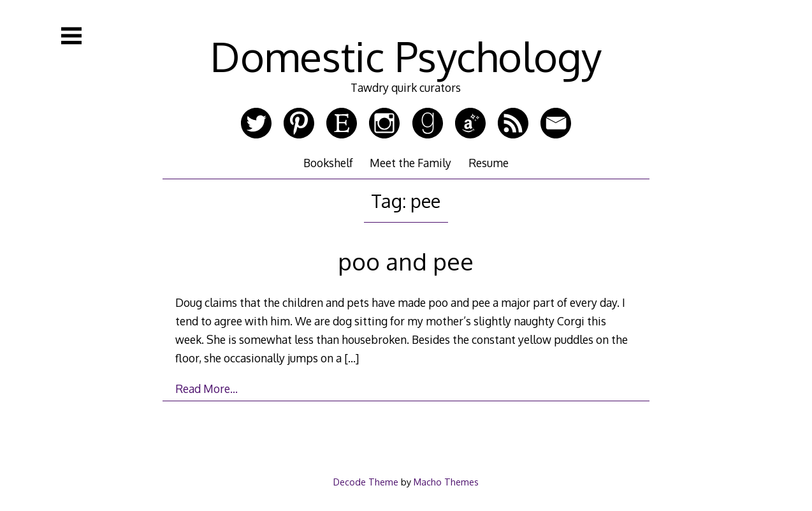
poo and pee (406, 261)
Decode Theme (366, 482)
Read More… (207, 389)
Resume (489, 163)
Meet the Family (410, 163)
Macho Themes (446, 482)
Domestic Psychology (406, 56)
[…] (352, 358)
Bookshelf (328, 163)
